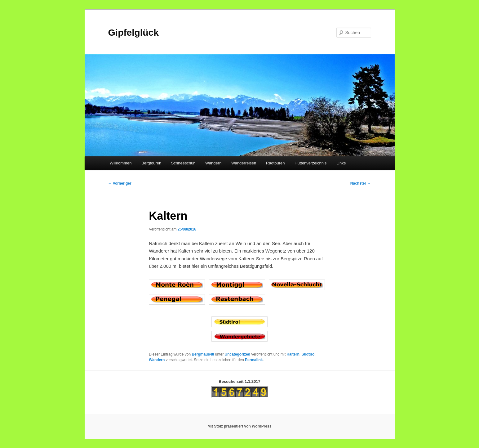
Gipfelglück (133, 32)
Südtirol (308, 354)
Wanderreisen (244, 163)
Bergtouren (151, 163)
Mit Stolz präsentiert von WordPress (240, 426)
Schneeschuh (183, 163)
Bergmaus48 (203, 354)
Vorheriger (120, 183)
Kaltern (293, 354)
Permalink (254, 360)
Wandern (213, 163)
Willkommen (121, 163)
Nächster (361, 183)
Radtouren (275, 163)
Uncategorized (238, 354)
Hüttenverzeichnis (310, 163)
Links (341, 163)
